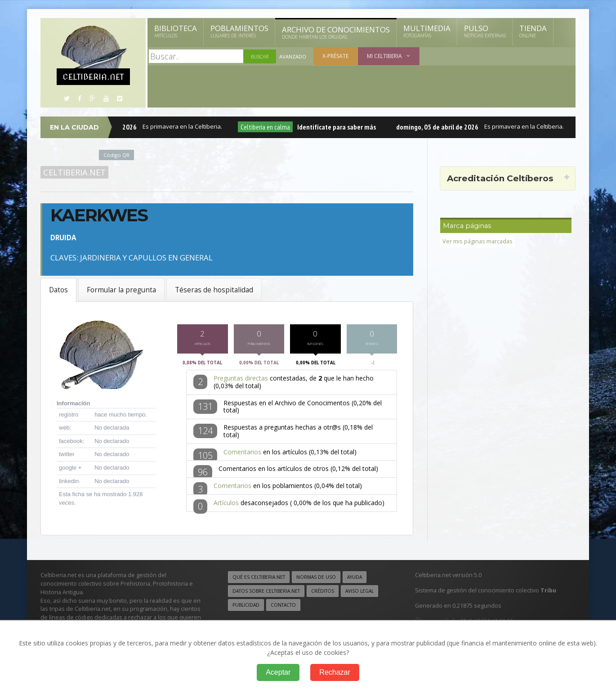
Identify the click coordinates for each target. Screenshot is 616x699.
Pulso (485, 31)
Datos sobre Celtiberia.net (266, 594)
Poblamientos (239, 31)
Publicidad (246, 608)
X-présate (335, 56)
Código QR (116, 155)
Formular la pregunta (121, 290)
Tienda (533, 31)
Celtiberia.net (74, 172)
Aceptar (278, 672)
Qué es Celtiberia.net (259, 580)
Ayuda (355, 580)
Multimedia (427, 31)
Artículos (226, 505)
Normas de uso (316, 580)
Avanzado (293, 56)
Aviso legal (359, 594)
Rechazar (335, 672)
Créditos (323, 594)
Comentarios (242, 455)
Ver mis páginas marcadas (478, 241)
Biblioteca (176, 31)
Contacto (283, 608)
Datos (58, 290)
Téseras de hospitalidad (214, 290)
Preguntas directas (241, 381)
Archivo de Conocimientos (336, 32)
